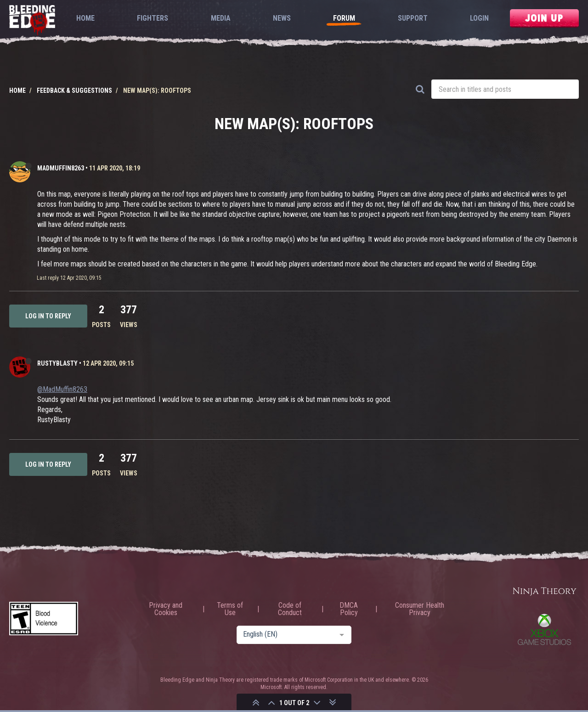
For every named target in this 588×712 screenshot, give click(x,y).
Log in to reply (48, 316)
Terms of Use (230, 609)
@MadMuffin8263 (62, 389)
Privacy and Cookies (166, 609)
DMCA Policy (349, 609)
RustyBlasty (57, 363)
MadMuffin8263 (61, 168)
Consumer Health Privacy (420, 609)
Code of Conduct (290, 609)
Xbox (544, 629)
